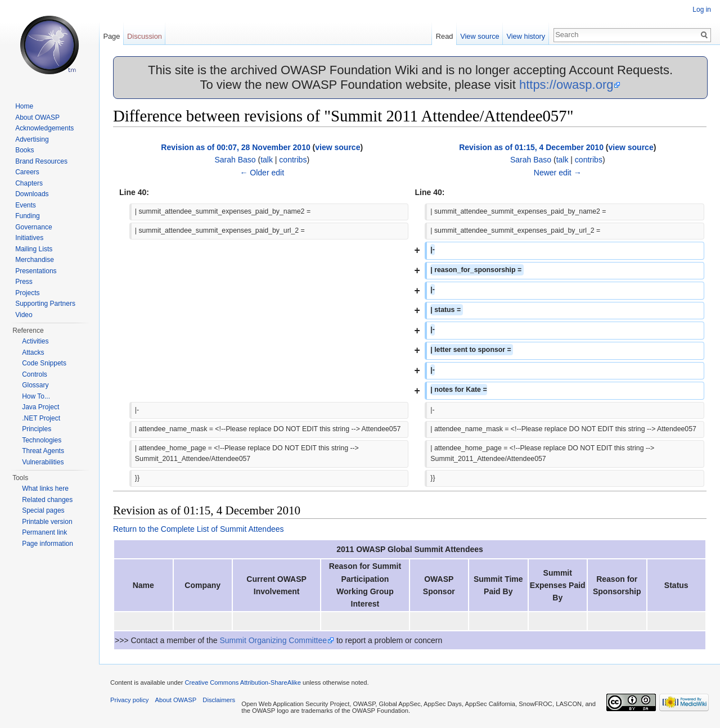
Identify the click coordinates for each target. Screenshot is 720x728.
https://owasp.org (566, 85)
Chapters (29, 183)
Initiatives (29, 238)
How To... (36, 396)
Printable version (47, 522)
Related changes (47, 500)
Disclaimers (219, 700)
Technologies (42, 440)
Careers (27, 172)
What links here (45, 489)
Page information (48, 544)
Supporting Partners (45, 304)
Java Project (40, 407)
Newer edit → (558, 173)
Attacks (33, 352)
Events (26, 205)
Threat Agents (43, 451)
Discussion (145, 36)
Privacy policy (129, 700)
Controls (35, 374)
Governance (33, 227)
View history (526, 36)
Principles (37, 429)
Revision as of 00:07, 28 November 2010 (235, 147)
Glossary (35, 385)
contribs (293, 160)
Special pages (43, 510)
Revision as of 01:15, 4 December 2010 (531, 147)
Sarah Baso (235, 160)
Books (24, 150)
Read (445, 36)
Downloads (32, 194)
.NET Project (41, 418)
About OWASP (37, 117)
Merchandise (35, 260)
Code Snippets (44, 363)
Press (24, 282)
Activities (35, 341)
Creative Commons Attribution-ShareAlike (242, 682)
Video (24, 315)
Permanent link (44, 532)
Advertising (32, 139)
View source (480, 36)
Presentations (36, 271)
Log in (702, 10)
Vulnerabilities (43, 462)
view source (337, 147)
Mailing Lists (34, 249)
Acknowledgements (44, 128)
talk (267, 160)
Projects (27, 293)
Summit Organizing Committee (273, 640)
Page (111, 36)
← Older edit (262, 173)
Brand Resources (41, 161)
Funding (27, 216)
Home (24, 106)
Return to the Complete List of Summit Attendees (199, 529)
